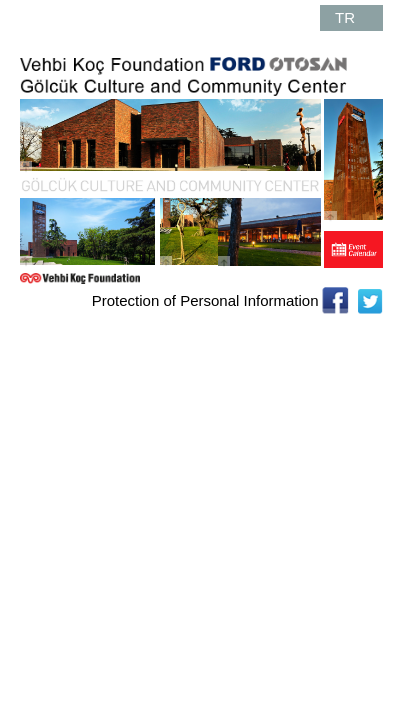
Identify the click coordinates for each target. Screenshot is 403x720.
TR (345, 17)
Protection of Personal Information (205, 300)
